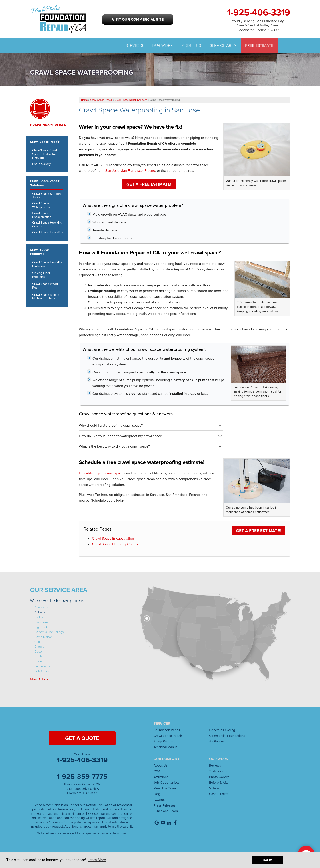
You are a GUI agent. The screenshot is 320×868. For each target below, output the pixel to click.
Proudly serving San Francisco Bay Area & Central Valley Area (257, 23)
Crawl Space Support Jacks (47, 196)
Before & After (219, 782)
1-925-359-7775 (82, 776)
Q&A (157, 771)
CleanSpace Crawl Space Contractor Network (45, 154)
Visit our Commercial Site (138, 19)
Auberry (40, 612)
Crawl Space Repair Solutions (45, 183)
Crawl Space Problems (39, 252)
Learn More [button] (97, 860)
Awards (159, 800)
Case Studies (219, 794)
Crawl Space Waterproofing (42, 205)
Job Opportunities (167, 782)
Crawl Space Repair (48, 125)
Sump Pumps (163, 741)
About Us (191, 45)
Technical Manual (166, 747)
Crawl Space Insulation (48, 232)
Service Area (223, 45)
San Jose (112, 170)
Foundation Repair (167, 730)
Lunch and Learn (166, 811)
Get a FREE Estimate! (149, 184)
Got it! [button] (267, 860)
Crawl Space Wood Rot (45, 286)
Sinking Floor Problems (41, 275)
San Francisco (132, 170)
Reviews (215, 765)
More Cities (39, 679)
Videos (214, 788)
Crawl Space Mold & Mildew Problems (46, 297)
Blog (157, 794)
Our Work (162, 45)
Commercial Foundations (227, 736)
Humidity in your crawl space (101, 473)
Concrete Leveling (222, 730)
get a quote (82, 738)
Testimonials (218, 771)
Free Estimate (259, 45)
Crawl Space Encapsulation (113, 538)
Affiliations (161, 777)
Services (134, 45)
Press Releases (164, 805)
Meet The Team (165, 788)
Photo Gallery (41, 164)
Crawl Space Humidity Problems (47, 264)
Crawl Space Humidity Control (115, 544)
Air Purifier (217, 741)
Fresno (150, 170)
